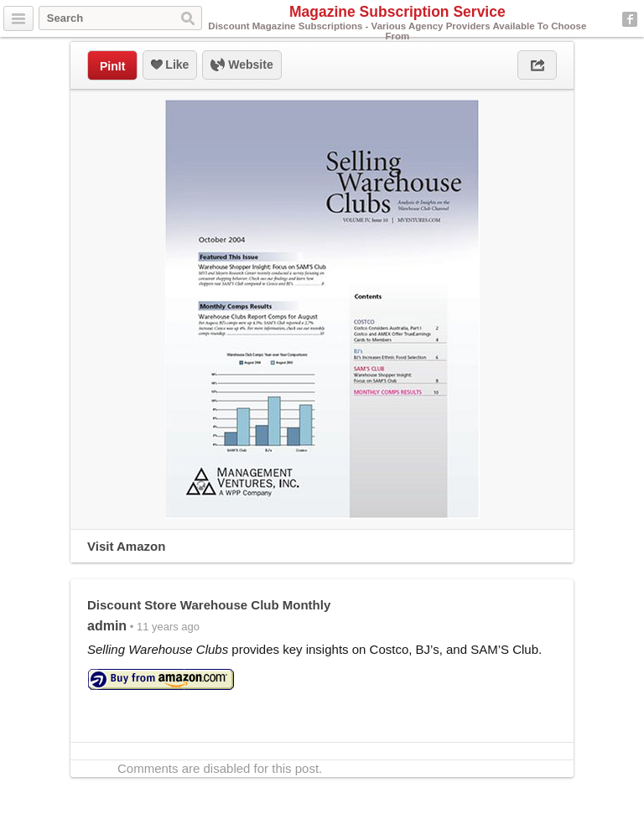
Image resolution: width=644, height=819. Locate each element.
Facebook (630, 19)
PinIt (112, 66)
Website (241, 65)
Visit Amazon (126, 546)
